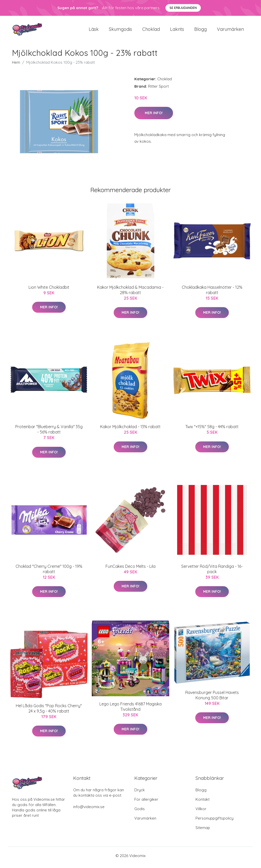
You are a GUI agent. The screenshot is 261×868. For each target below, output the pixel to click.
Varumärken (230, 31)
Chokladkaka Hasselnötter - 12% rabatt (212, 293)
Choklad (151, 31)
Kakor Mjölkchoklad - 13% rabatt (130, 430)
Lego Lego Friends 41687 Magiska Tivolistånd (130, 710)
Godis (140, 812)
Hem (16, 66)
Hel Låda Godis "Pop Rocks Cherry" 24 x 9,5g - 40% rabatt (49, 712)
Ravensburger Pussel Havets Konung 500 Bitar (212, 699)
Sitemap (203, 831)
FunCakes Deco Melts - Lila (130, 570)
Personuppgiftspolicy (214, 822)
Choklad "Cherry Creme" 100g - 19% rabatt (49, 573)
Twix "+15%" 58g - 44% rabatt (212, 430)
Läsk (94, 31)
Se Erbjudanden (183, 8)
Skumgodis (120, 31)
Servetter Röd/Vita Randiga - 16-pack (212, 573)
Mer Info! (154, 116)
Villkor (201, 812)
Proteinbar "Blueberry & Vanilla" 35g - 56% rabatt (49, 433)
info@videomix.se (89, 810)
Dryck (140, 793)
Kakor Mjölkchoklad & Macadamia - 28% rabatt (130, 293)
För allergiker (146, 803)
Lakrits (177, 31)
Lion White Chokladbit (49, 291)
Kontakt (203, 803)
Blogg (200, 31)
